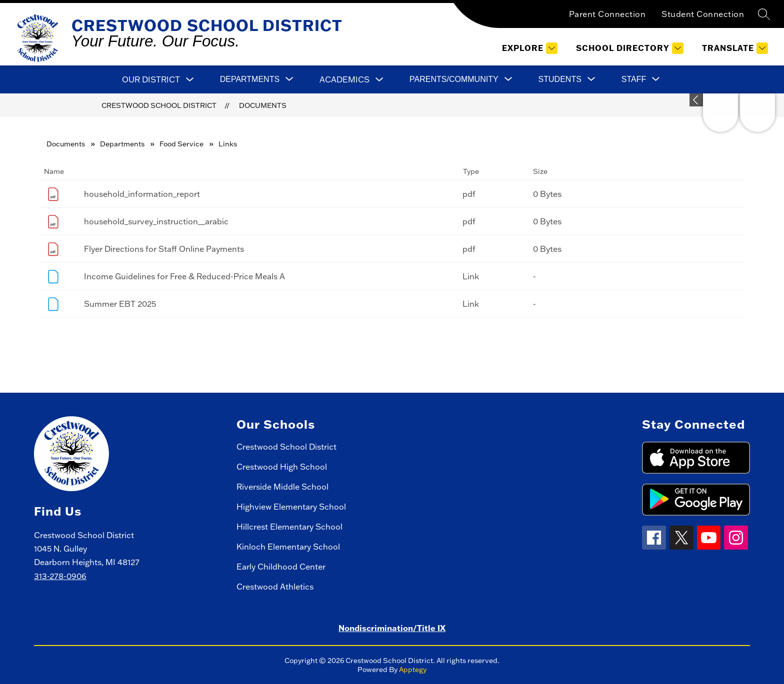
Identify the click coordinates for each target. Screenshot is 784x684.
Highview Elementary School (291, 507)
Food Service (181, 144)
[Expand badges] (696, 100)
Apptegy (413, 670)
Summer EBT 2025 (120, 304)
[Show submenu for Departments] (250, 79)
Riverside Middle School (282, 487)
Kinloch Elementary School (288, 547)
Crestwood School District (159, 105)
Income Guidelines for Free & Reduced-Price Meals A (184, 276)
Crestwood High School (282, 467)
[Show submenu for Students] (560, 79)
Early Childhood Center (281, 567)
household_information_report (142, 194)
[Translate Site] (734, 48)
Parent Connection (607, 14)
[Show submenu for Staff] (634, 79)
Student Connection (703, 14)
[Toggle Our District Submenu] (190, 80)
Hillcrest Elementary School (289, 527)
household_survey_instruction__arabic (156, 221)
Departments (122, 144)
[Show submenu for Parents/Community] (454, 79)
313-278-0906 (60, 576)
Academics (344, 79)
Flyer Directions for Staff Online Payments (164, 249)
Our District (151, 79)
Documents (263, 105)
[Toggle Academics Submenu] (379, 80)
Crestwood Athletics (275, 587)
